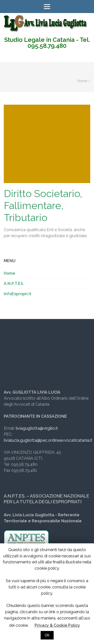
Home (82, 81)
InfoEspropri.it (18, 294)
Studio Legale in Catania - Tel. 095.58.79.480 (47, 43)
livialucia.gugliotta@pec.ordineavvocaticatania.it (48, 440)
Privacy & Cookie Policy (57, 625)
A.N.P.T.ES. (14, 284)
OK (47, 635)
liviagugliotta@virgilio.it (37, 428)
